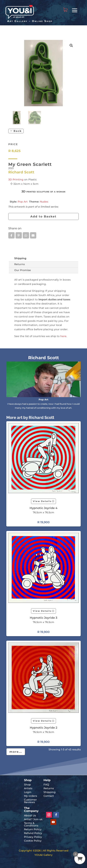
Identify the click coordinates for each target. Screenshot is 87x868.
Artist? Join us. (33, 819)
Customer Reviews (30, 801)
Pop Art (23, 202)
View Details (42, 501)
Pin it (19, 235)
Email (33, 235)
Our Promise (23, 270)
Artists (28, 788)
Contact (49, 796)
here (63, 336)
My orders (31, 796)
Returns (19, 264)
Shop (27, 785)
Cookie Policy (33, 841)
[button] (71, 46)
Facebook (11, 235)
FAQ (46, 785)
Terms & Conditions (31, 824)
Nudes (44, 202)
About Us (30, 815)
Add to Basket (43, 216)
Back (18, 131)
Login (28, 792)
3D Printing (16, 179)
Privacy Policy (33, 837)
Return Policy (33, 829)
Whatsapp (26, 235)
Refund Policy (33, 833)
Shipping (20, 258)
